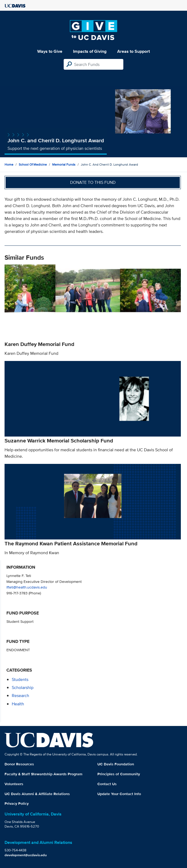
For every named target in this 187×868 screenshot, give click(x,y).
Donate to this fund (93, 182)
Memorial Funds (64, 164)
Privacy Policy (17, 803)
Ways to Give (50, 51)
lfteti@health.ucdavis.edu (27, 587)
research (20, 696)
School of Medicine (33, 164)
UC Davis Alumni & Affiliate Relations (37, 794)
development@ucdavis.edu (26, 855)
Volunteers (14, 784)
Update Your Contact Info (119, 794)
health (18, 704)
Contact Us (107, 784)
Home (9, 164)
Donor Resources (19, 764)
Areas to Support (133, 51)
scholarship (23, 688)
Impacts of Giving (90, 51)
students (20, 679)
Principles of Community (119, 774)
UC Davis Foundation (116, 764)
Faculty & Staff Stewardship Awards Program (43, 774)
